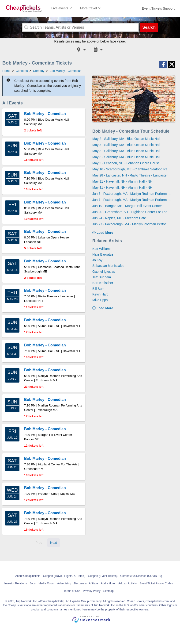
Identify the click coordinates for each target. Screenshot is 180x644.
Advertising (64, 583)
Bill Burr (98, 289)
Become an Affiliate (86, 583)
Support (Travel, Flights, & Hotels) (64, 576)
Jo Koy (97, 260)
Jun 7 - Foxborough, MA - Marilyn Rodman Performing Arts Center (132, 194)
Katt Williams (102, 249)
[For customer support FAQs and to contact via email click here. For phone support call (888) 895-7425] (158, 8)
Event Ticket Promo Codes (156, 583)
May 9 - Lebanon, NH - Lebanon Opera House (126, 163)
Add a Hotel (108, 583)
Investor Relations (16, 583)
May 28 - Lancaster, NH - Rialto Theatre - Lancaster (130, 175)
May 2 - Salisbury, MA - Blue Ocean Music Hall (126, 139)
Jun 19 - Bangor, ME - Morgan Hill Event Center (127, 206)
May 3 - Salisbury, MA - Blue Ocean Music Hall (126, 145)
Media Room (46, 583)
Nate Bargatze (103, 254)
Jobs (33, 583)
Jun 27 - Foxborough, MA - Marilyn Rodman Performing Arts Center (132, 224)
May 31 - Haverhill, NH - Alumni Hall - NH (122, 181)
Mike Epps (100, 300)
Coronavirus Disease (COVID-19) (141, 576)
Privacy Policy (92, 591)
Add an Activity (128, 583)
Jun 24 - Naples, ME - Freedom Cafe (119, 218)
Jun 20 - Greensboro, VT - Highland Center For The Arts (132, 212)
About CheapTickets (28, 576)
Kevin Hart (100, 294)
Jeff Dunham (102, 277)
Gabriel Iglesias (104, 272)
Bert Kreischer (103, 283)
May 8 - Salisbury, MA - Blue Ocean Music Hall (126, 157)
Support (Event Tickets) (103, 576)
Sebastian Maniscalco (108, 266)
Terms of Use (72, 591)
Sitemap (109, 591)
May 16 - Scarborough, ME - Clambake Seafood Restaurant (132, 169)
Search (149, 27)
